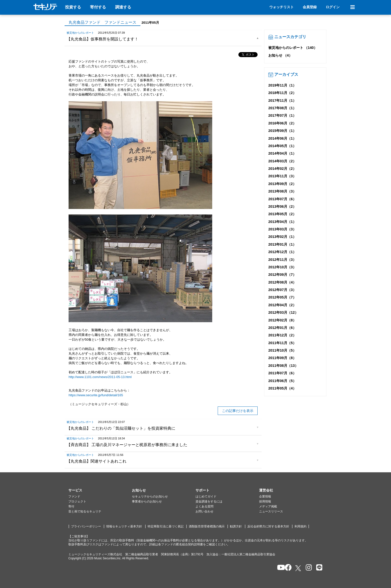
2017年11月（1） (282, 100)
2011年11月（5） (282, 343)
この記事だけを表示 (238, 411)
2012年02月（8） (282, 320)
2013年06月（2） (282, 206)
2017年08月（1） (282, 108)
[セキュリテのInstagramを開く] (308, 568)
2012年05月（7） (282, 297)
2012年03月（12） (283, 312)
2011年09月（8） (282, 358)
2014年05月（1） (282, 146)
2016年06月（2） (282, 123)
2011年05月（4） (282, 388)
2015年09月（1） (282, 131)
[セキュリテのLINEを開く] (318, 568)
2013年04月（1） (282, 222)
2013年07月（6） (282, 199)
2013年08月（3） (282, 191)
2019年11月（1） (282, 85)
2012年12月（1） (282, 252)
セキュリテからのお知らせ (150, 496)
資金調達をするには (209, 501)
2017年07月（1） (282, 115)
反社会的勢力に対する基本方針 (268, 526)
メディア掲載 (268, 506)
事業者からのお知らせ (147, 501)
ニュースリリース (271, 511)
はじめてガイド (206, 496)
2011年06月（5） (282, 381)
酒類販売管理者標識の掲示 (207, 526)
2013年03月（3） (282, 229)
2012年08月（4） (282, 282)
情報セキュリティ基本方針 (124, 526)
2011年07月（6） (282, 373)
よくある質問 (204, 506)
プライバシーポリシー (86, 526)
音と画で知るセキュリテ (85, 511)
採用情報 (265, 501)
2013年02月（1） (282, 237)
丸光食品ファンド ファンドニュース (102, 22)
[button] (100, 490)
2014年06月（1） (282, 138)
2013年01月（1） (282, 244)
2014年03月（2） (282, 161)
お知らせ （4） (280, 55)
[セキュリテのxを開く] (298, 568)
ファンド (74, 496)
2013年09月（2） (282, 184)
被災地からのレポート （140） (293, 48)
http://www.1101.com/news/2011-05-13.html (100, 377)
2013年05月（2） (282, 214)
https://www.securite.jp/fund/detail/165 (96, 395)
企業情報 (265, 496)
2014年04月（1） (282, 153)
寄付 (71, 506)
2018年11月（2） (282, 93)
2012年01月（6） (282, 328)
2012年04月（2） (282, 305)
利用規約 (300, 526)
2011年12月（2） (282, 335)
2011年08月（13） (283, 366)
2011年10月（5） (282, 350)
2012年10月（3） (282, 267)
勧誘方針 (236, 526)
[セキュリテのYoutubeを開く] (279, 568)
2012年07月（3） (282, 290)
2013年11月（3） (282, 176)
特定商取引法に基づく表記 (166, 526)
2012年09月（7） (282, 275)
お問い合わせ (204, 511)
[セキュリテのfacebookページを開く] (287, 568)
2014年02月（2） (282, 169)
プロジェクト (77, 501)
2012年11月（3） (282, 260)
